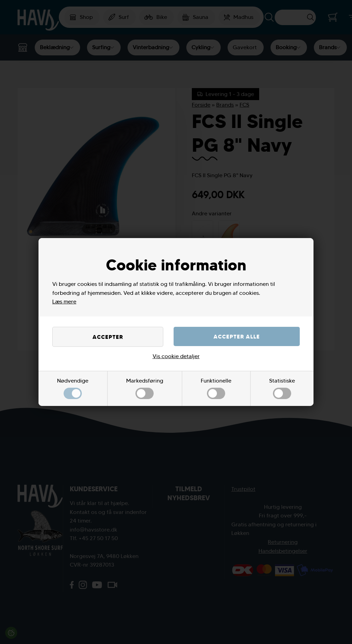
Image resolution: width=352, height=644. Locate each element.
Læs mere (64, 302)
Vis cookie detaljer (176, 356)
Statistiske (282, 388)
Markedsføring (145, 388)
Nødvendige (73, 388)
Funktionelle (216, 388)
